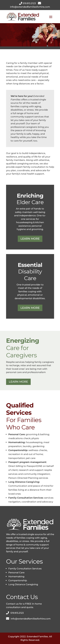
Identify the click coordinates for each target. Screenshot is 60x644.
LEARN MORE (30, 239)
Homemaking (16, 576)
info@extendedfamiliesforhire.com (30, 7)
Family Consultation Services (25, 569)
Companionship (18, 580)
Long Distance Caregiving (23, 584)
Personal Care (16, 572)
